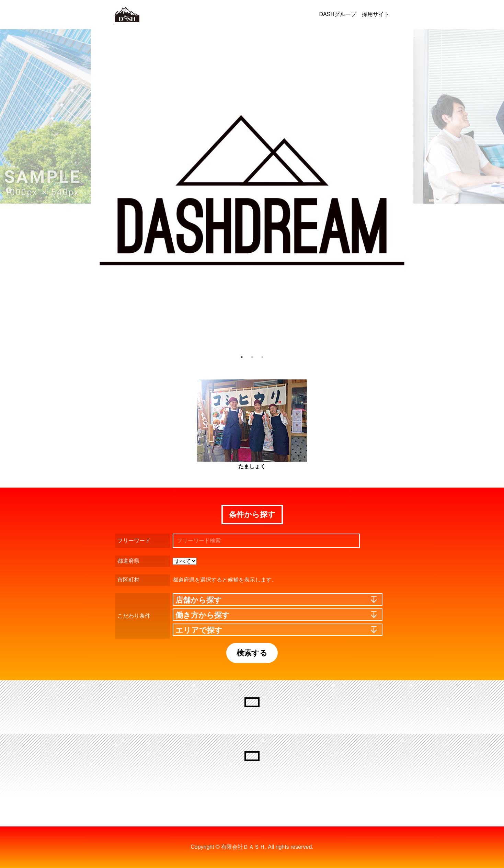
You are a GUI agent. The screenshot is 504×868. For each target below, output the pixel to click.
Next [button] (494, 191)
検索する (252, 653)
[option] (252, 191)
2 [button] (252, 357)
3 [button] (262, 357)
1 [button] (242, 357)
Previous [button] (9, 191)
